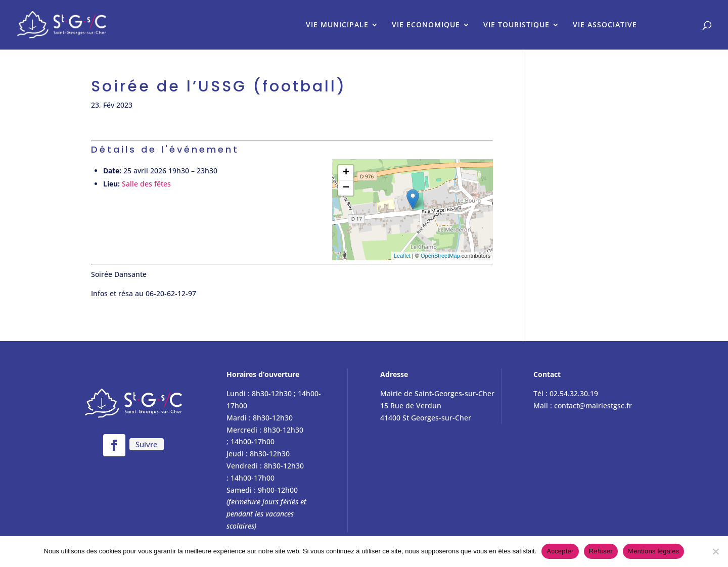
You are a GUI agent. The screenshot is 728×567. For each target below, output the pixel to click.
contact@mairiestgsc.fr (593, 406)
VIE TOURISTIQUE (516, 25)
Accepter (560, 551)
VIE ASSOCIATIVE (605, 25)
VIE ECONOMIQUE (426, 25)
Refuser (601, 551)
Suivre (147, 444)
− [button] (346, 188)
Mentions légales (654, 551)
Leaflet (402, 256)
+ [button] (346, 173)
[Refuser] (715, 551)
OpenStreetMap (440, 256)
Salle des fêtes (146, 184)
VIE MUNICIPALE (337, 25)
